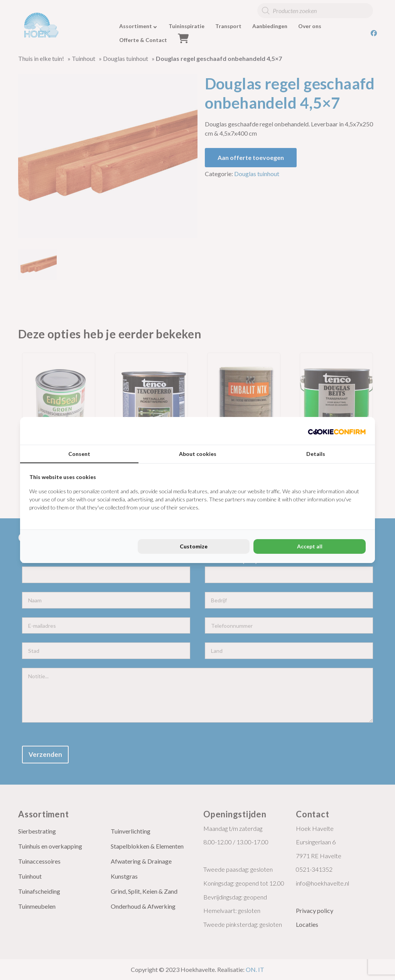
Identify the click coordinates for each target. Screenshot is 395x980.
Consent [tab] (79, 454)
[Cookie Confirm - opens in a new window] (337, 431)
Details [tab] (316, 454)
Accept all (310, 546)
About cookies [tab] (198, 454)
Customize (194, 546)
